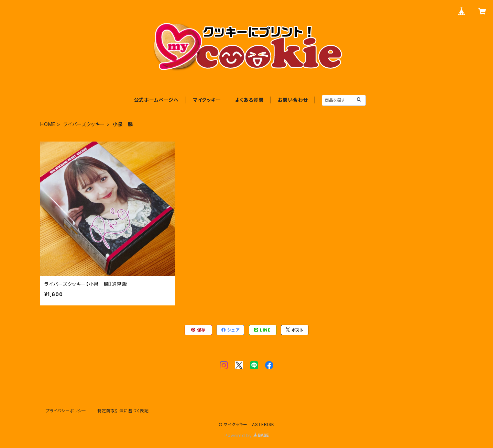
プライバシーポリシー (66, 411)
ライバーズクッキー (84, 124)
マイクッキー (207, 100)
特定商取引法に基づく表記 (123, 411)
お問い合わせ (293, 100)
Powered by (246, 435)
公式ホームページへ (156, 100)
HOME (48, 124)
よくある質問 (249, 100)
